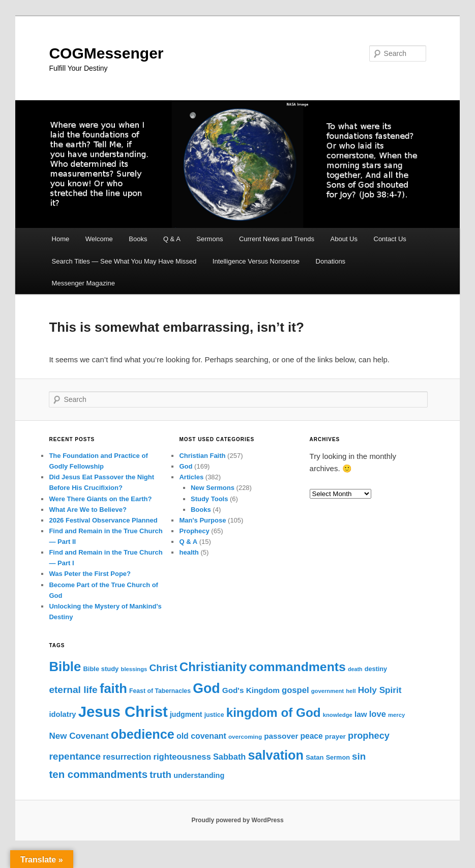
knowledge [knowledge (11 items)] (338, 715)
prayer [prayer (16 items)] (335, 736)
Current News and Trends (277, 239)
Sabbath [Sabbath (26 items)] (229, 757)
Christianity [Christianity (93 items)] (213, 667)
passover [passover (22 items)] (281, 736)
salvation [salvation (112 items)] (276, 755)
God (186, 466)
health (189, 552)
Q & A (172, 239)
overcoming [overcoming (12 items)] (245, 736)
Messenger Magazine (83, 283)
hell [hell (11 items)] (351, 691)
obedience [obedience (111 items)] (143, 734)
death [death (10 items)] (355, 669)
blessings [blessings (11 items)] (134, 669)
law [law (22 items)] (361, 714)
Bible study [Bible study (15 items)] (101, 669)
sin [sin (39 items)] (359, 756)
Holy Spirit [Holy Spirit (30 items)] (380, 690)
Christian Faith (202, 456)
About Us (344, 239)
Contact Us (390, 239)
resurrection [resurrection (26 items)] (127, 757)
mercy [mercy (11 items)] (396, 715)
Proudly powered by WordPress (237, 820)
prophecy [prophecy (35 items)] (369, 736)
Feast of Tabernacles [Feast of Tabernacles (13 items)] (160, 691)
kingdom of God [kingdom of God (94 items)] (274, 713)
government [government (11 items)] (328, 691)
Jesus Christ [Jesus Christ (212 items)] (123, 712)
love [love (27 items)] (378, 714)
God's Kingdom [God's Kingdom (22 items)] (251, 690)
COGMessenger (106, 53)
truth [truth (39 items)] (160, 775)
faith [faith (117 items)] (113, 688)
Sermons (210, 239)
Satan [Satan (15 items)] (315, 757)
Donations (331, 261)
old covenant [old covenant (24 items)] (201, 736)
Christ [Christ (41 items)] (164, 668)
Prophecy (194, 531)
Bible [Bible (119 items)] (65, 667)
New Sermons (213, 488)
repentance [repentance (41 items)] (75, 756)
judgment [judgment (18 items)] (186, 714)
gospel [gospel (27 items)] (295, 690)
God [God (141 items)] (206, 688)
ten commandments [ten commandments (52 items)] (98, 774)
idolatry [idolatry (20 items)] (62, 714)
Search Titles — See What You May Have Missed (124, 261)
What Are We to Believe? (87, 510)
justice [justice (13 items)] (214, 715)
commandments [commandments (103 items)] (298, 667)
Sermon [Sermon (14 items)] (338, 758)
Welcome (99, 239)
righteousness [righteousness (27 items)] (182, 757)
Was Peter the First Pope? (90, 574)
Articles (191, 477)
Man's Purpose (202, 520)
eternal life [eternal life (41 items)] (73, 690)
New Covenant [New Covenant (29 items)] (79, 736)
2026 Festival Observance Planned (103, 520)
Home (61, 239)
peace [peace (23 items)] (312, 736)
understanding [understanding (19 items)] (199, 775)
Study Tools (209, 499)
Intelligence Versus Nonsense (256, 261)
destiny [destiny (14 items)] (376, 669)
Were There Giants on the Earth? (100, 499)
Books (138, 239)
